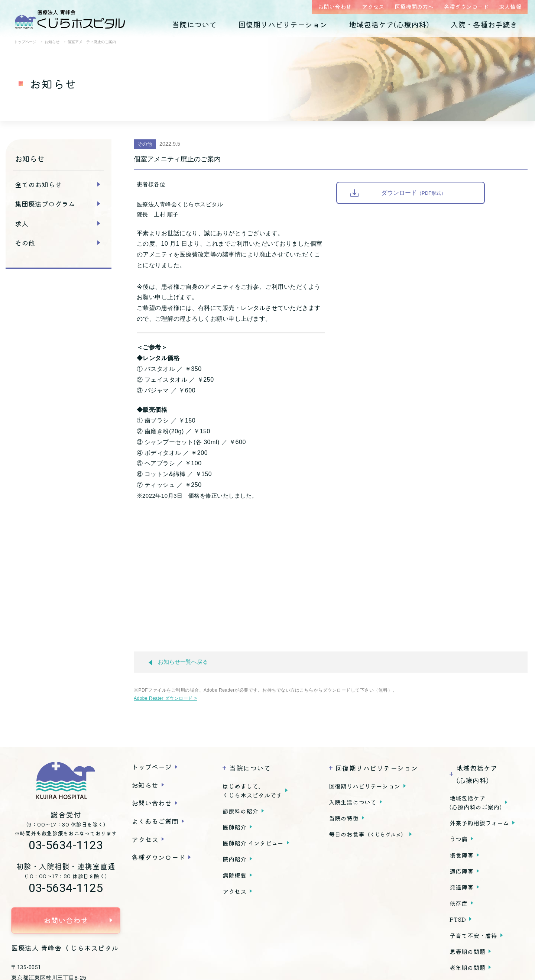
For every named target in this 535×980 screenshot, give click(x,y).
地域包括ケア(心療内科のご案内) (476, 802)
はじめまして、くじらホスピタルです (252, 790)
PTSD (458, 919)
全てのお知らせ (38, 184)
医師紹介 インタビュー (253, 843)
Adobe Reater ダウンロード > (165, 698)
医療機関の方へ (414, 7)
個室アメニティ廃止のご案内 (177, 159)
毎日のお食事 (367, 834)
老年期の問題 (467, 967)
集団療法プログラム (45, 204)
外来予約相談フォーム (479, 823)
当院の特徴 (344, 818)
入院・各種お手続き (484, 24)
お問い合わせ (335, 7)
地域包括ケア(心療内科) (389, 24)
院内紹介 (234, 859)
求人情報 (510, 7)
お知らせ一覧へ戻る (178, 662)
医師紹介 (234, 827)
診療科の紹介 (240, 811)
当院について (194, 24)
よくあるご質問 (155, 821)
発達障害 (461, 887)
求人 (22, 223)
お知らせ (145, 785)
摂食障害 (461, 855)
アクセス (373, 7)
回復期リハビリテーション (283, 24)
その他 (25, 243)
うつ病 (458, 839)
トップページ (152, 767)
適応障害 (461, 871)
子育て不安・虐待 (473, 935)
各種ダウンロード (466, 7)
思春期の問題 (467, 951)
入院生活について (353, 802)
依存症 (458, 903)
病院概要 (234, 875)
